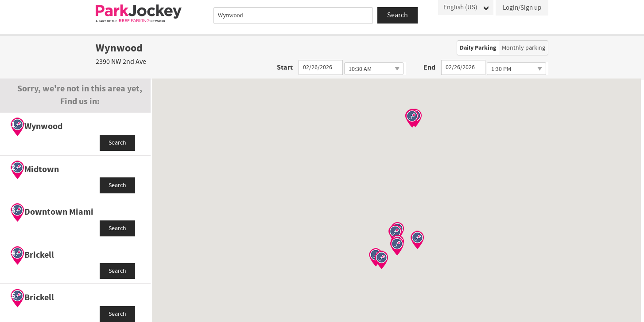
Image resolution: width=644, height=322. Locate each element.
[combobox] (293, 16)
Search (117, 143)
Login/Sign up (522, 8)
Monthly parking (524, 48)
